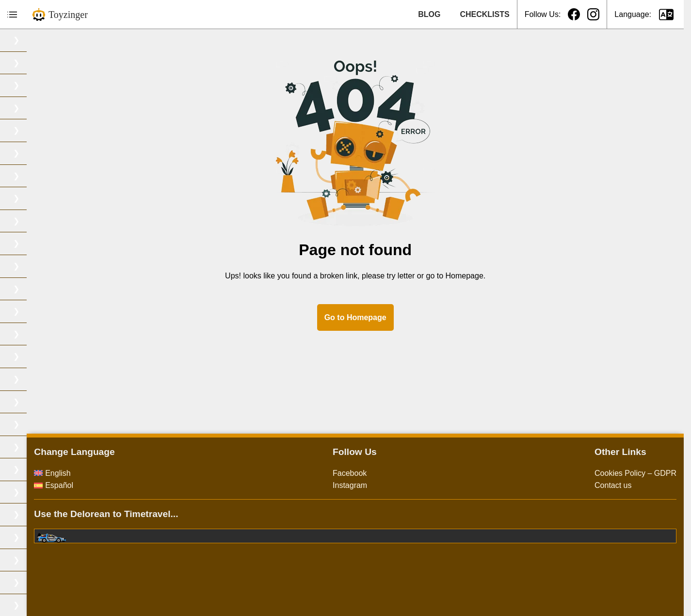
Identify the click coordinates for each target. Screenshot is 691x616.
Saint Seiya (27, 108)
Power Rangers (34, 379)
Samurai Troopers (38, 402)
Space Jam (27, 447)
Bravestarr (25, 85)
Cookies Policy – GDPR (635, 473)
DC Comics (27, 153)
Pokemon (24, 356)
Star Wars (24, 469)
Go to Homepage (402, 317)
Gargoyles (25, 243)
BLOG (429, 14)
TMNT (18, 537)
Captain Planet (33, 130)
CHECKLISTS (484, 14)
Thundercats (29, 514)
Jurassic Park (31, 289)
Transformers (30, 582)
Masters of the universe (48, 334)
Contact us (613, 485)
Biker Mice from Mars (44, 40)
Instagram (397, 485)
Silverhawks (28, 424)
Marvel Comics (33, 311)
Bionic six (24, 63)
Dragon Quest (32, 198)
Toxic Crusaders (35, 560)
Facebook (397, 473)
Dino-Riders (28, 176)
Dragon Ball (28, 221)
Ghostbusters (30, 266)
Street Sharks (31, 492)
